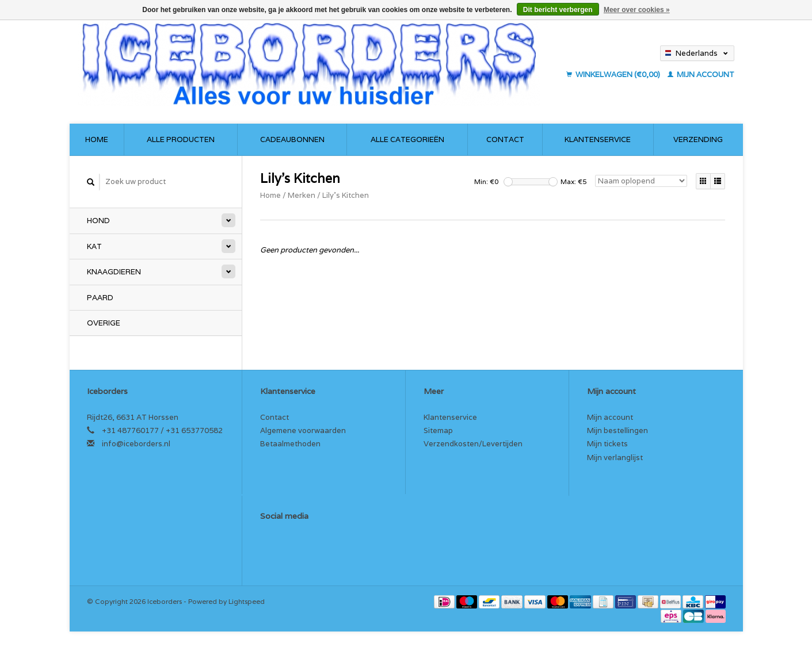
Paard (100, 298)
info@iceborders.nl (136, 444)
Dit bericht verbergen (558, 10)
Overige (104, 323)
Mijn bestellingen (617, 430)
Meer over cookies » (637, 10)
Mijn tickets (607, 444)
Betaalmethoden (290, 444)
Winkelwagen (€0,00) (614, 74)
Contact (505, 139)
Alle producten (181, 139)
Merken (302, 195)
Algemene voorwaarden (303, 430)
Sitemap (438, 430)
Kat (94, 246)
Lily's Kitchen (346, 195)
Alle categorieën (407, 139)
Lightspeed (247, 601)
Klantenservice (598, 139)
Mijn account (701, 74)
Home (97, 139)
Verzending (698, 139)
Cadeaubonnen (292, 139)
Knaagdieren (114, 272)
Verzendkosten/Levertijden (473, 444)
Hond (98, 221)
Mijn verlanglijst (615, 458)
